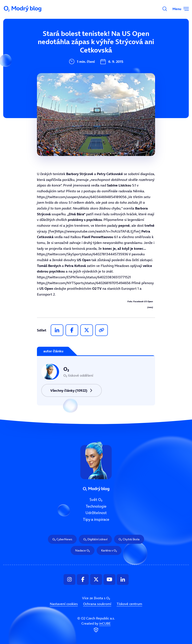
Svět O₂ (96, 500)
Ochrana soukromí (97, 604)
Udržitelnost (96, 513)
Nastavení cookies (64, 604)
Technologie (96, 506)
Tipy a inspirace (96, 519)
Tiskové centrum (129, 604)
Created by (96, 627)
